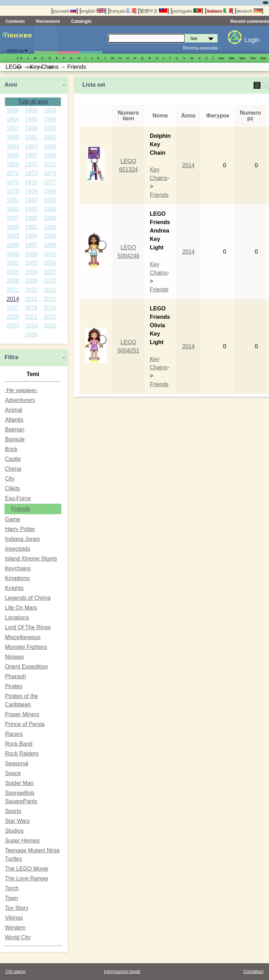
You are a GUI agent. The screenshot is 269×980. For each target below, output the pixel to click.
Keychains (18, 568)
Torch (12, 888)
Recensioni (48, 21)
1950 (32, 110)
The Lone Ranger (27, 878)
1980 (50, 191)
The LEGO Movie (27, 869)
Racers (14, 734)
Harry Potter (20, 529)
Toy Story (17, 908)
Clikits (12, 488)
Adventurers (20, 400)
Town (11, 898)
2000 (32, 254)
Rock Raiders (22, 754)
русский (65, 11)
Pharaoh (16, 676)
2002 (13, 263)
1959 (50, 128)
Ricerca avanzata (200, 48)
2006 (32, 272)
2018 (32, 308)
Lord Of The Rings (28, 627)
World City (18, 937)
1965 (50, 146)
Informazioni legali (122, 971)
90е (19, 67)
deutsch (249, 11)
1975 (13, 182)
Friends (20, 509)
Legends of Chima (28, 598)
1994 (32, 236)
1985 (32, 209)
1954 (13, 119)
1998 (50, 245)
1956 (50, 119)
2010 (50, 281)
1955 (32, 119)
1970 (32, 164)
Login (252, 40)
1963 (13, 146)
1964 (32, 146)
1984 (13, 209)
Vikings (14, 918)
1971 (50, 164)
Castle (13, 459)
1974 (50, 173)
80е (263, 58)
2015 (32, 299)
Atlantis (14, 420)
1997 (32, 245)
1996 (13, 245)
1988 (32, 218)
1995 (50, 236)
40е (221, 58)
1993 (13, 236)
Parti (91, 40)
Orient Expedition (26, 667)
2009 (32, 281)
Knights (14, 588)
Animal (13, 410)
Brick (11, 449)
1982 (32, 200)
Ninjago (14, 657)
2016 (50, 299)
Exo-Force (18, 498)
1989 (50, 218)
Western (15, 928)
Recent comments (250, 21)
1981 (13, 200)
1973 (32, 173)
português (187, 11)
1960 (13, 137)
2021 (32, 317)
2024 (32, 326)
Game (13, 519)
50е (232, 58)
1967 (32, 155)
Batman (15, 429)
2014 (13, 299)
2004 (50, 263)
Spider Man (19, 783)
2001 (50, 254)
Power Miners (22, 714)
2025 (50, 326)
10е (40, 67)
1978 (13, 191)
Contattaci (253, 971)
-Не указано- (21, 390)
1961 (32, 137)
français (122, 11)
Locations (17, 617)
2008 (13, 281)
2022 (50, 317)
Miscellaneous (23, 637)
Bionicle (15, 439)
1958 (32, 128)
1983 (50, 200)
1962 (50, 137)
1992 (50, 227)
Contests (15, 21)
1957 (13, 128)
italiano (219, 11)
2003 (32, 263)
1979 (32, 191)
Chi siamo (16, 971)
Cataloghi (81, 21)
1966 (13, 155)
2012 (32, 290)
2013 (50, 290)
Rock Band (19, 744)
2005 (13, 272)
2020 (13, 317)
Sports (13, 811)
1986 (50, 209)
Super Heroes (22, 841)
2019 (50, 308)
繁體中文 (154, 11)
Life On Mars (21, 608)
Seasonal (17, 763)
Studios (14, 831)
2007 (50, 272)
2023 (13, 326)
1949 (13, 110)
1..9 (19, 58)
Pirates (14, 686)
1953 (50, 110)
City (10, 479)
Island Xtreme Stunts (31, 559)
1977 (50, 182)
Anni (11, 85)
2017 (13, 308)
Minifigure (68, 40)
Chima (13, 469)
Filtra (11, 357)
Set (46, 40)
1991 (32, 227)
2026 (32, 335)
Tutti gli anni (33, 102)
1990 (13, 227)
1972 (13, 173)
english (93, 11)
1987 (13, 218)
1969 (13, 164)
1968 (50, 155)
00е (30, 67)
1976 (32, 182)
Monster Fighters (26, 647)
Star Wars (17, 821)
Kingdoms (17, 578)
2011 (13, 290)
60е (242, 58)
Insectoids (18, 549)
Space (13, 773)
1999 (13, 254)
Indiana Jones (22, 539)
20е (51, 67)
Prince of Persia (25, 724)
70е (253, 58)
